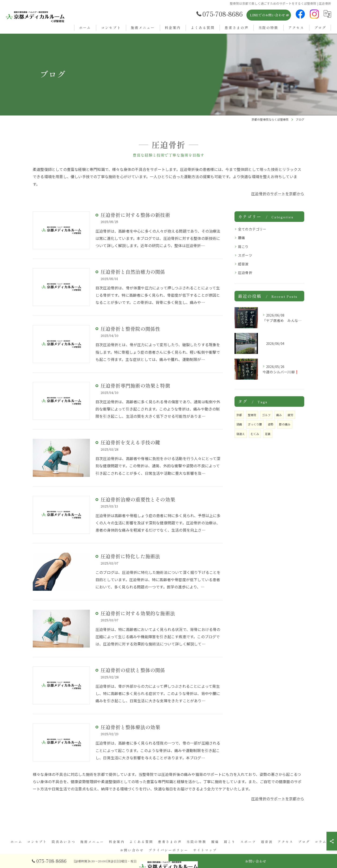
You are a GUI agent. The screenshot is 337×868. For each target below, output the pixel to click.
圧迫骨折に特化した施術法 (130, 556)
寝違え (241, 434)
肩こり (243, 247)
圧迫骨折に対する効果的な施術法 (138, 613)
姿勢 (271, 424)
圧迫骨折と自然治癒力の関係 (133, 272)
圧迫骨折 (245, 272)
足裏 (268, 434)
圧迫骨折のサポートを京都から (278, 194)
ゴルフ (266, 415)
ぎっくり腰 (255, 424)
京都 (239, 415)
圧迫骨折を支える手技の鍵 (130, 442)
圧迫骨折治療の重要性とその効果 (138, 499)
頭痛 (239, 424)
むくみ (255, 434)
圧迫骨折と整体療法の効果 (130, 727)
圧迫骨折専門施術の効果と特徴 (135, 385)
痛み (279, 415)
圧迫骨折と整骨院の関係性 (130, 329)
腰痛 (242, 238)
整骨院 (252, 415)
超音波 (243, 264)
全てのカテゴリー (252, 229)
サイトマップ (205, 850)
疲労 (290, 415)
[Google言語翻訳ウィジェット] (327, 14)
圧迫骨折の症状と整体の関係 (133, 670)
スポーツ (245, 255)
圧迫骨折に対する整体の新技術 (135, 215)
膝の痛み (285, 424)
